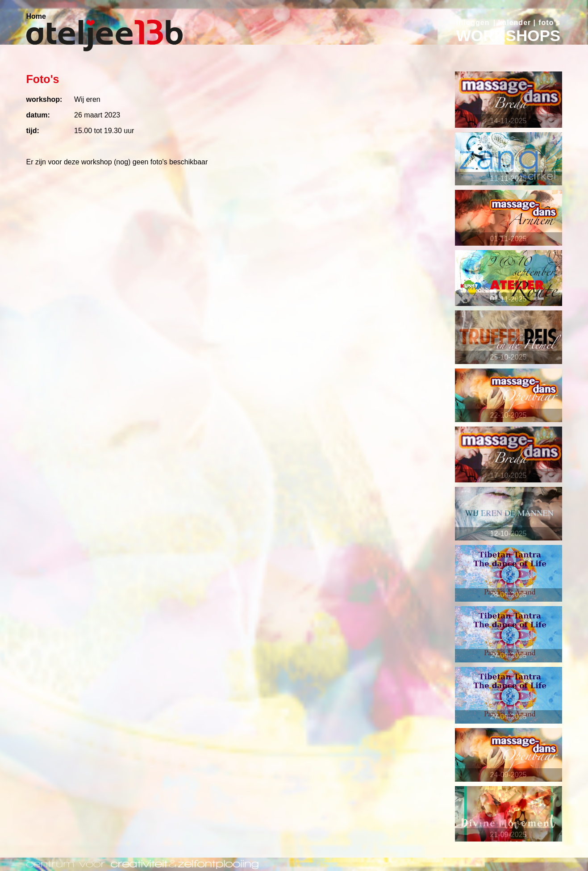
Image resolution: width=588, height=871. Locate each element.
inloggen (473, 23)
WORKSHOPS (508, 36)
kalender (514, 23)
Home (36, 16)
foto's (549, 23)
